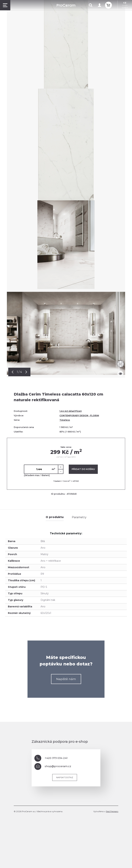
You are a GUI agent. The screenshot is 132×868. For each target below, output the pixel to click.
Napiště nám (66, 679)
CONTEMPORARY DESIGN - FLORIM (79, 416)
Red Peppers (112, 811)
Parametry (79, 517)
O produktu (55, 517)
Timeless (65, 420)
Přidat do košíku (83, 469)
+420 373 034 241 (51, 758)
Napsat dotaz (65, 777)
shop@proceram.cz (53, 766)
